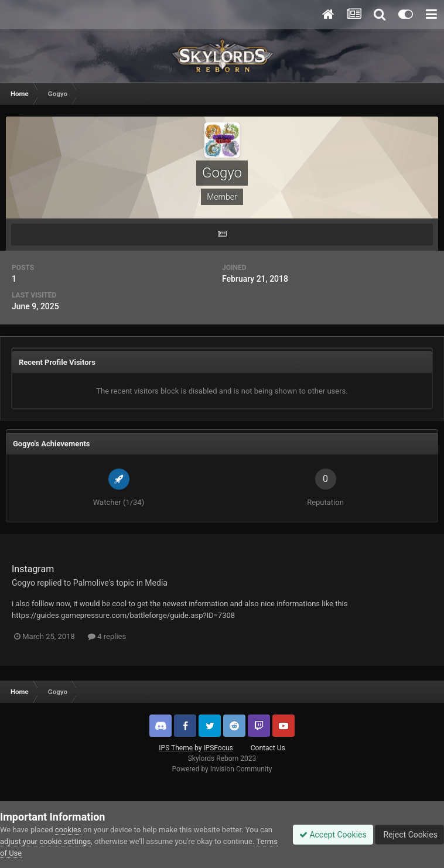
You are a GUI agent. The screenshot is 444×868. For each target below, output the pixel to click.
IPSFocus (218, 748)
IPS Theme (176, 748)
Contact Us (268, 748)
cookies (68, 830)
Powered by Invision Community (222, 769)
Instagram (33, 569)
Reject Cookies (409, 835)
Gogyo (23, 583)
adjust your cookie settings (45, 841)
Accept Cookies (333, 835)
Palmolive (91, 583)
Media (156, 583)
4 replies (107, 636)
